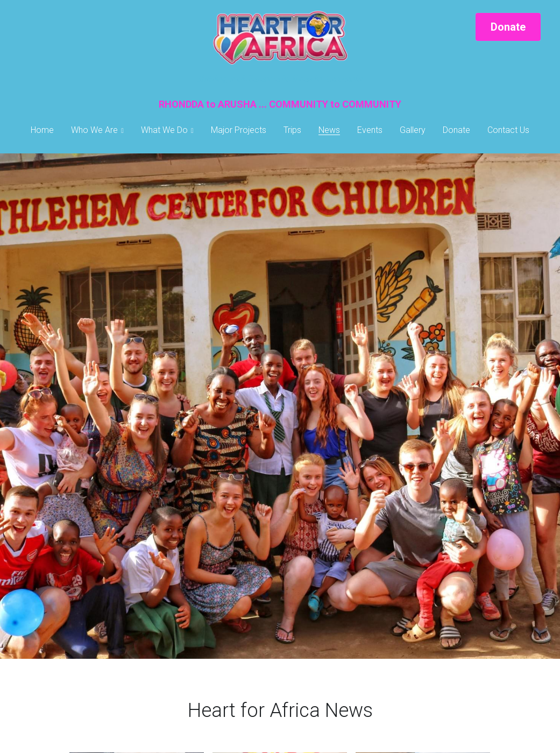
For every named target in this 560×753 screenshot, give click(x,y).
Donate (508, 27)
